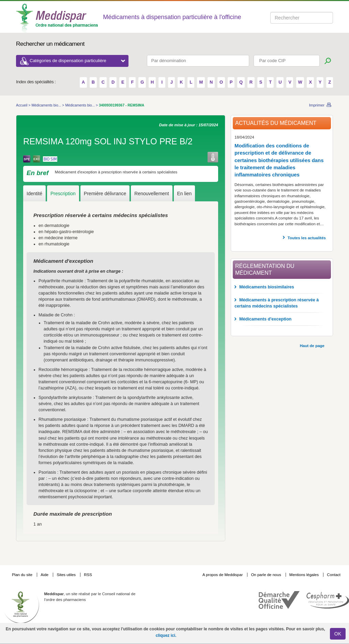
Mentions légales (305, 575)
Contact (334, 575)
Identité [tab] (34, 194)
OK (338, 634)
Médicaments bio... (47, 105)
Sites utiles (67, 575)
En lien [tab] (185, 194)
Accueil (22, 105)
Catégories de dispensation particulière (77, 61)
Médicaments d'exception (265, 319)
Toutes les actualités (307, 238)
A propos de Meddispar (223, 575)
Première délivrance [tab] (105, 194)
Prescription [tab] (63, 194)
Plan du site (23, 575)
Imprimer (317, 105)
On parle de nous (266, 575)
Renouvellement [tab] (151, 194)
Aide (45, 575)
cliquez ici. (166, 635)
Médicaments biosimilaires (267, 287)
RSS (88, 575)
